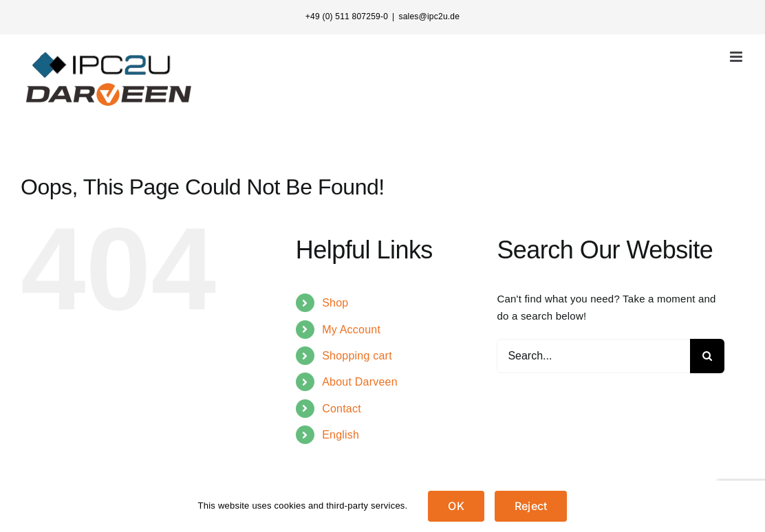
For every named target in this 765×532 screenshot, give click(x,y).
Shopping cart (357, 356)
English (341, 435)
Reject (531, 506)
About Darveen (360, 382)
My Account (351, 330)
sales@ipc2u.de (429, 16)
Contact (342, 409)
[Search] (707, 356)
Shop (335, 303)
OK (456, 506)
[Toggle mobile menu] (737, 57)
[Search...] (593, 356)
